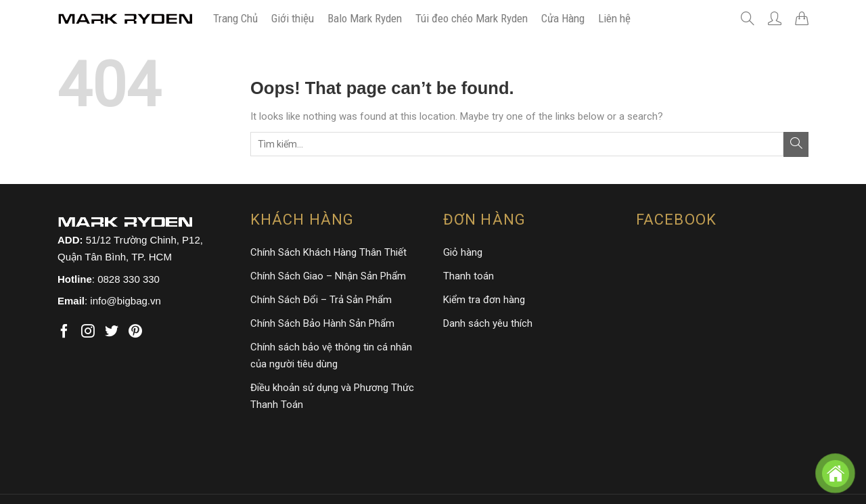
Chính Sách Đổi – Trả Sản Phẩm (321, 300)
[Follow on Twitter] (112, 332)
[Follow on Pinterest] (135, 332)
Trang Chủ (235, 18)
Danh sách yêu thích (488, 323)
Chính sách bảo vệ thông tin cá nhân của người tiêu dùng (331, 356)
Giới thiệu (293, 18)
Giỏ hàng (463, 252)
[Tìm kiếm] (748, 18)
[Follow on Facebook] (64, 332)
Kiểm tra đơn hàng (484, 300)
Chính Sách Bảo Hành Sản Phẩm (322, 323)
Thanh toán (469, 276)
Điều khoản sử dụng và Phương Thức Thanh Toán (332, 396)
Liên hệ (614, 18)
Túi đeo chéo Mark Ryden (472, 18)
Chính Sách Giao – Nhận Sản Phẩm (328, 276)
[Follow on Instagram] (88, 332)
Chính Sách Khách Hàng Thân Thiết (328, 252)
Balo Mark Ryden (365, 18)
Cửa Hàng (563, 18)
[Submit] (796, 144)
